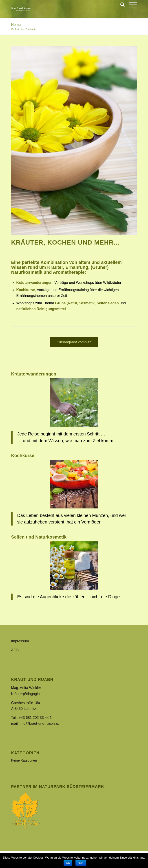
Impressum (20, 641)
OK (68, 863)
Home (16, 25)
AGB (15, 650)
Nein (81, 863)
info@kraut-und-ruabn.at (39, 723)
